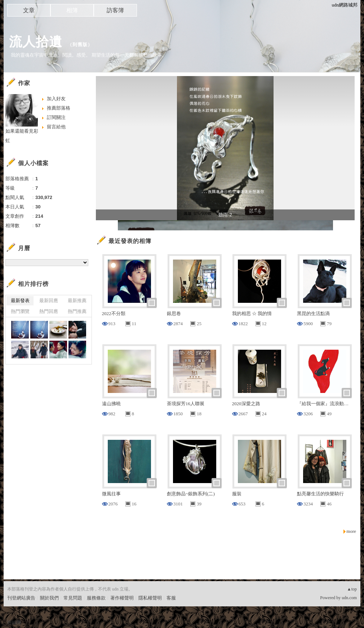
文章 (29, 10)
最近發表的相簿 (130, 241)
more (351, 531)
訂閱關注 (56, 117)
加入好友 (56, 99)
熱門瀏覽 (20, 311)
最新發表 (20, 300)
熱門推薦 (77, 311)
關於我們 (49, 598)
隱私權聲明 (150, 598)
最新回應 (49, 300)
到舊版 (80, 45)
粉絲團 (14, 622)
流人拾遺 (36, 42)
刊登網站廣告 (21, 598)
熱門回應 (49, 311)
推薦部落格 (59, 108)
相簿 (72, 10)
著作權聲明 (122, 598)
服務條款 (96, 598)
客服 (171, 598)
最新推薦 (77, 300)
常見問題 (73, 598)
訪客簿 (115, 10)
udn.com (349, 598)
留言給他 (56, 127)
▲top (352, 589)
